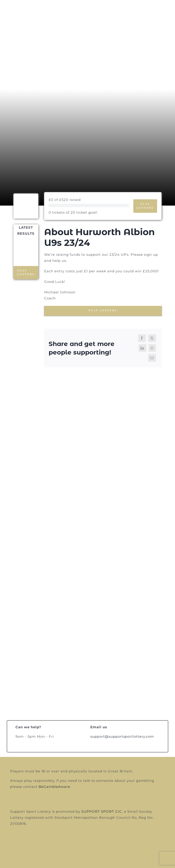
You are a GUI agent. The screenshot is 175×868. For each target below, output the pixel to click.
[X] (152, 338)
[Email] (152, 358)
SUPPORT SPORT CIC (102, 811)
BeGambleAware (54, 787)
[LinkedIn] (142, 348)
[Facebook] (142, 338)
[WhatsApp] (152, 348)
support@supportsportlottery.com (122, 736)
